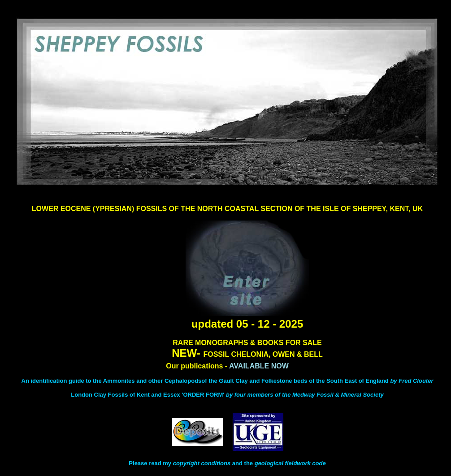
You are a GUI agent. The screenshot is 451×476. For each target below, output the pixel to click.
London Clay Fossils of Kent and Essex (125, 395)
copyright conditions (202, 463)
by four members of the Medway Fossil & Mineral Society (305, 395)
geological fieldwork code (290, 463)
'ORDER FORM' (204, 395)
